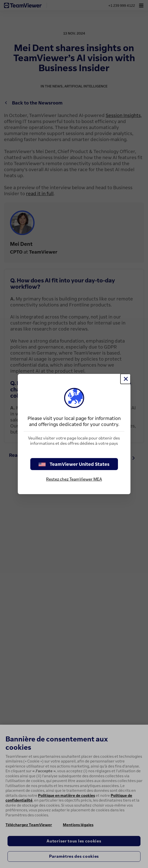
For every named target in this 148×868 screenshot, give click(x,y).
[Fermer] (125, 379)
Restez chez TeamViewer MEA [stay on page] (74, 479)
